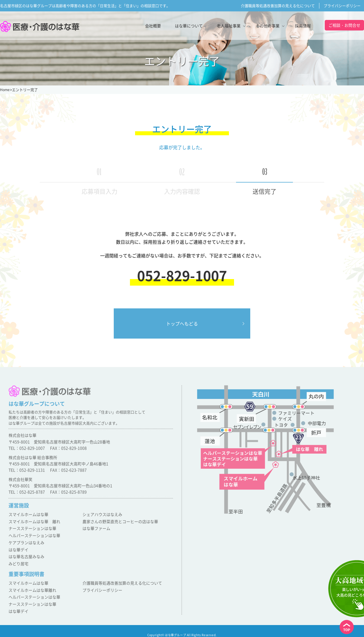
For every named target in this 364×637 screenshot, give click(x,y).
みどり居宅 (18, 561)
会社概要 (153, 26)
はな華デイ (18, 549)
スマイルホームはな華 (27, 516)
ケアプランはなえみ (25, 542)
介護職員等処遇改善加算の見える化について (278, 6)
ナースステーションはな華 (31, 529)
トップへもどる (182, 323)
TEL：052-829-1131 (27, 472)
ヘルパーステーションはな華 (33, 535)
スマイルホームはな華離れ (31, 587)
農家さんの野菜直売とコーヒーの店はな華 (118, 523)
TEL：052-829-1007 (27, 450)
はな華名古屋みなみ (25, 555)
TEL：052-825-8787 (27, 494)
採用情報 (303, 26)
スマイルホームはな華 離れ (33, 523)
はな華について (189, 26)
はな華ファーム (95, 529)
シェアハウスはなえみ (101, 516)
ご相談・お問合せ (344, 25)
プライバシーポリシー (342, 6)
